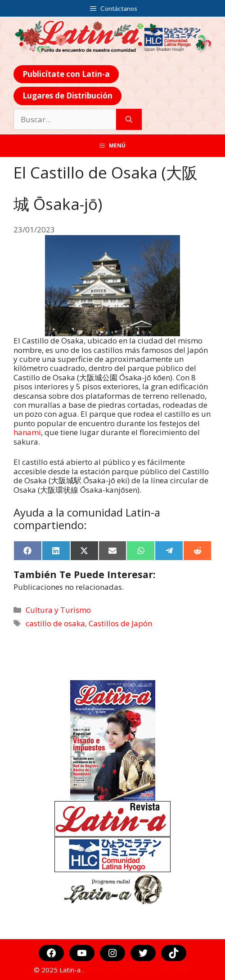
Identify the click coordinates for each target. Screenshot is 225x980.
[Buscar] (129, 120)
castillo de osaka (55, 623)
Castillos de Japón (120, 623)
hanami (27, 432)
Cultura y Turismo (58, 610)
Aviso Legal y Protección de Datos (139, 970)
